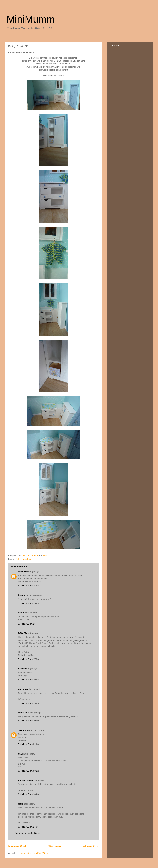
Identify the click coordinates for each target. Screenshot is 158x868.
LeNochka (23, 595)
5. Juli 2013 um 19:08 (28, 680)
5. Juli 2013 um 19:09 (28, 703)
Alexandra (23, 689)
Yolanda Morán (26, 730)
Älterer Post (91, 846)
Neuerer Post (17, 846)
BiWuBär (23, 633)
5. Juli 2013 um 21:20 (28, 744)
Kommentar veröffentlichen (28, 833)
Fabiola (22, 613)
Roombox (26, 559)
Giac (20, 754)
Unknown (23, 572)
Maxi (20, 804)
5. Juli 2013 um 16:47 (28, 624)
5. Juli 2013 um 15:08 (28, 586)
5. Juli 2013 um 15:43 (28, 603)
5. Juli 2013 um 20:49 (28, 721)
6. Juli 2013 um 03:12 (28, 771)
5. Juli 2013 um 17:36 (28, 659)
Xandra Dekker (26, 780)
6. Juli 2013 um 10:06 (28, 794)
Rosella (22, 669)
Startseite (55, 846)
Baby (18, 559)
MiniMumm (31, 19)
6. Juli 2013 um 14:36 (28, 827)
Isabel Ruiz (24, 713)
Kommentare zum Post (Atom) (34, 853)
